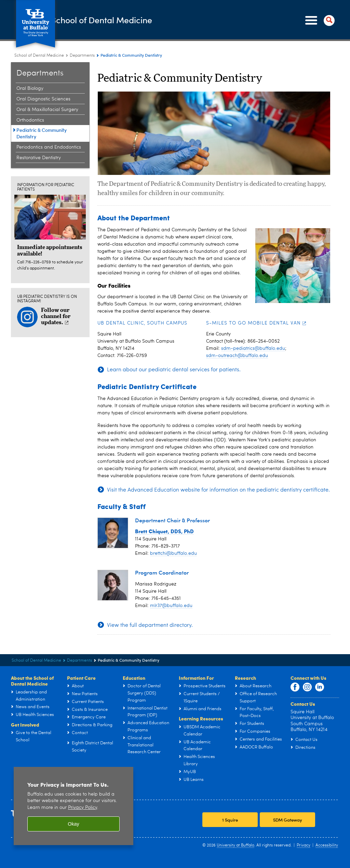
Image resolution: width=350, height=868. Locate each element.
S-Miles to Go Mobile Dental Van (256, 323)
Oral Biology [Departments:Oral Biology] (30, 88)
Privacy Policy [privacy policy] (83, 808)
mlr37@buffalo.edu (171, 606)
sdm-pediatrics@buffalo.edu (253, 348)
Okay (73, 824)
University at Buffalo (235, 845)
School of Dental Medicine (135, 20)
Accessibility (327, 845)
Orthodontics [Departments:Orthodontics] (30, 120)
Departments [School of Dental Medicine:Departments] (82, 56)
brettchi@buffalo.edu (173, 553)
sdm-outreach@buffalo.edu (237, 356)
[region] (73, 806)
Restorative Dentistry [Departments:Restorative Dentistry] (39, 158)
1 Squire (230, 820)
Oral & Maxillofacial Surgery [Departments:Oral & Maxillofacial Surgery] (47, 110)
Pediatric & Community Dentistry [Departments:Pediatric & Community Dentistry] (42, 133)
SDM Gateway (288, 820)
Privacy (304, 845)
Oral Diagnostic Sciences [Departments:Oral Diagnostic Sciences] (43, 99)
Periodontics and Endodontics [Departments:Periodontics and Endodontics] (49, 147)
